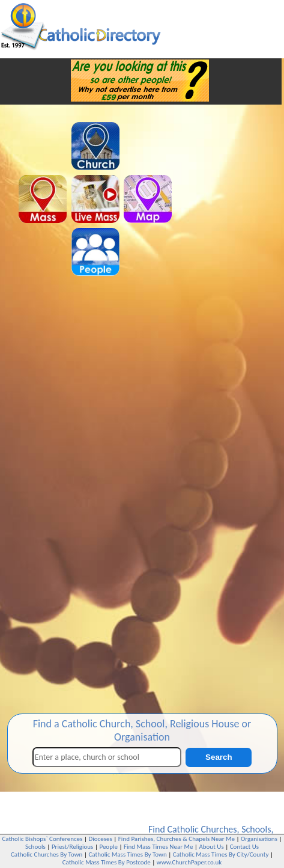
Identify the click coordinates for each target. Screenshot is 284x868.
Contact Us (244, 847)
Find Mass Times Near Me (158, 847)
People (108, 847)
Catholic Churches (202, 829)
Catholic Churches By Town (47, 854)
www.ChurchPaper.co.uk (189, 862)
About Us (211, 847)
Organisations (259, 839)
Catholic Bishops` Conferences (43, 839)
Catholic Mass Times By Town (127, 854)
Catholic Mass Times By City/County (221, 854)
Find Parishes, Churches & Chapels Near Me (177, 839)
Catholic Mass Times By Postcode (107, 862)
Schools (256, 829)
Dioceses (100, 839)
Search (219, 757)
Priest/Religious (73, 847)
